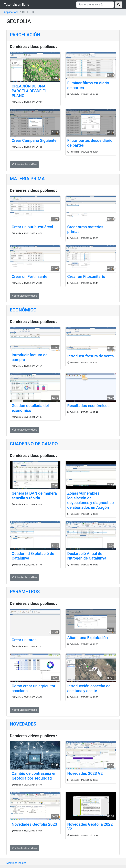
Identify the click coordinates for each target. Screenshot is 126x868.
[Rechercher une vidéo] (95, 5)
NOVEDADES (23, 724)
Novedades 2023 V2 (85, 773)
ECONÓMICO (23, 310)
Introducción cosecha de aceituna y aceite (89, 688)
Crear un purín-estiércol (32, 227)
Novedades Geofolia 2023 (34, 824)
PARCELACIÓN (25, 35)
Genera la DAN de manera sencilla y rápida (34, 496)
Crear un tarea (24, 640)
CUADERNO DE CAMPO (34, 444)
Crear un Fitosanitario (86, 277)
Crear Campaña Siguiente (34, 140)
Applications (11, 12)
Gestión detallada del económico (30, 408)
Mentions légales (16, 863)
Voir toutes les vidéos (24, 164)
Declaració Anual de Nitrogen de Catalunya (87, 556)
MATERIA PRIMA (27, 179)
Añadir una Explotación (88, 638)
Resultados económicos (88, 406)
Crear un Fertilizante (29, 277)
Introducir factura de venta (90, 356)
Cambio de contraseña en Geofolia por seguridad (34, 776)
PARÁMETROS (25, 592)
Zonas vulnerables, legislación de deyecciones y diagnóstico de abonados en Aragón (91, 500)
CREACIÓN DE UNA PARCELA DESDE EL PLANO (29, 91)
